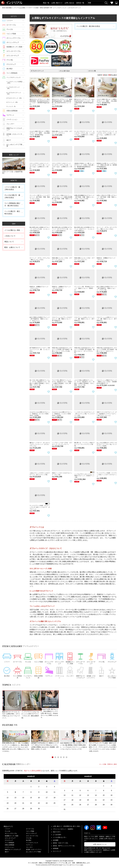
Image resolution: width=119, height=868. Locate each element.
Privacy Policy (66, 865)
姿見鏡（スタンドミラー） (14, 135)
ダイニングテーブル (14, 38)
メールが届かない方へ (60, 837)
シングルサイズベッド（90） (13, 88)
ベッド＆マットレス (14, 77)
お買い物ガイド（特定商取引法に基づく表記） (67, 826)
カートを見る (116, 3)
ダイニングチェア (13, 42)
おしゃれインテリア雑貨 (14, 145)
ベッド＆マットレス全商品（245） (14, 82)
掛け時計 (10, 69)
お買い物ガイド (57, 3)
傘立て (9, 140)
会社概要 (56, 840)
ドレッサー (10, 124)
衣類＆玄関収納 (12, 111)
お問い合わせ (69, 3)
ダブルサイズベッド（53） (14, 98)
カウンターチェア (13, 56)
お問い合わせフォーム (100, 844)
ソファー (10, 21)
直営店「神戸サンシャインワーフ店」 (64, 846)
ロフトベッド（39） (12, 102)
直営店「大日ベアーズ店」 (61, 843)
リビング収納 (11, 34)
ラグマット (10, 115)
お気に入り (112, 3)
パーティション (12, 119)
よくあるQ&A (57, 835)
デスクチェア (11, 64)
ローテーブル (11, 25)
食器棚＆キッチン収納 (14, 47)
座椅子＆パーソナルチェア (14, 129)
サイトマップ (57, 851)
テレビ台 (10, 29)
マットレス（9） (11, 106)
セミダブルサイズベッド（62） (14, 93)
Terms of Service (76, 865)
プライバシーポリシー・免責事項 (63, 829)
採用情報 (56, 848)
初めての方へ (57, 832)
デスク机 (10, 60)
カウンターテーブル (14, 51)
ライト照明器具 (12, 73)
